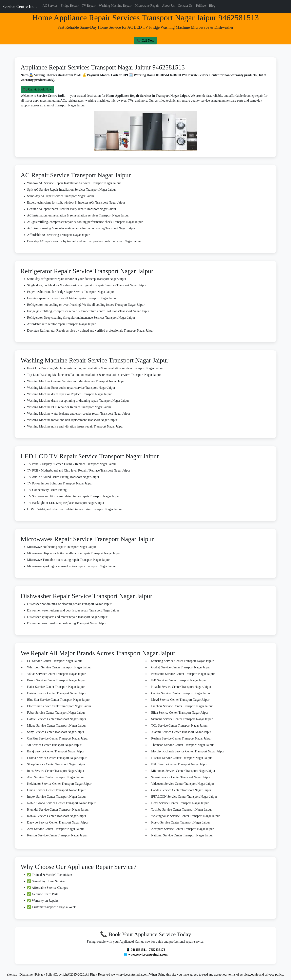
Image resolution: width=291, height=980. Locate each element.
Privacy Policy (45, 974)
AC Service (50, 6)
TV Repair (89, 6)
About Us (168, 6)
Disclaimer (27, 974)
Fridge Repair (70, 6)
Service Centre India (20, 6)
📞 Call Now (145, 40)
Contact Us (185, 6)
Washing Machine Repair (115, 6)
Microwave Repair (147, 6)
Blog (212, 6)
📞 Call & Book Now (37, 89)
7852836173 (157, 950)
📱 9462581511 (136, 950)
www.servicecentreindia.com (148, 954)
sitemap (12, 974)
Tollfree (201, 6)
